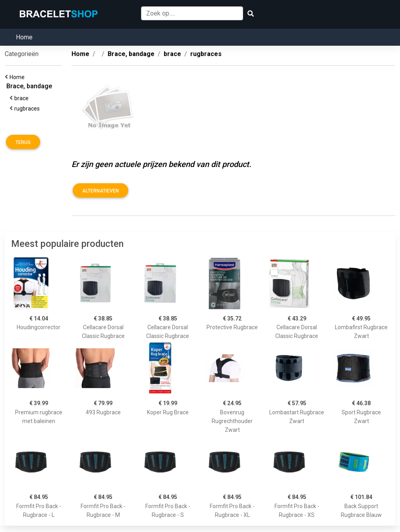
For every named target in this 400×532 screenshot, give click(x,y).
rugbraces (28, 109)
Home (24, 37)
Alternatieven (100, 191)
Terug (23, 142)
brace (23, 98)
